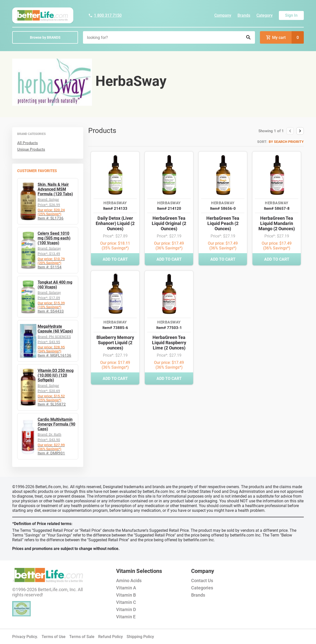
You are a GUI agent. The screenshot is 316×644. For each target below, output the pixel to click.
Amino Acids (129, 581)
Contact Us (202, 581)
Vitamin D (126, 609)
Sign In (291, 15)
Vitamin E (126, 617)
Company (223, 15)
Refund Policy (111, 637)
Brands (244, 15)
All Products (28, 143)
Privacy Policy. (25, 637)
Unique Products (31, 149)
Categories (202, 588)
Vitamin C (126, 602)
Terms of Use (54, 637)
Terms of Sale (82, 637)
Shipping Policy (140, 637)
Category (265, 15)
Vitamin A (126, 588)
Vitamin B (126, 595)
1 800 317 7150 (105, 15)
